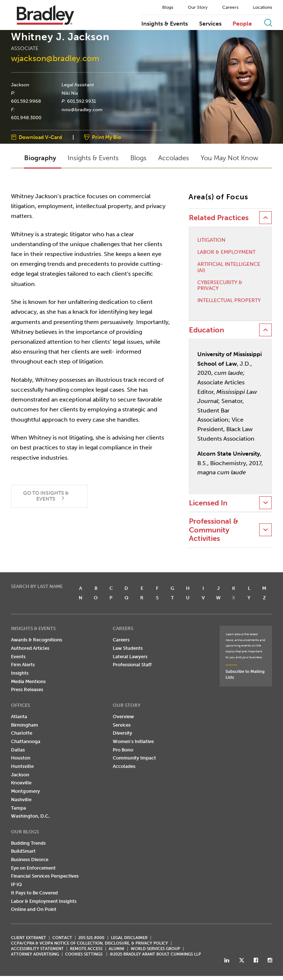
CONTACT (62, 938)
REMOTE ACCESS (86, 949)
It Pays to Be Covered (34, 893)
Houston (21, 758)
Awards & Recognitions (37, 640)
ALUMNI (116, 949)
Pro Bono (123, 750)
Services (210, 24)
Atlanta (19, 717)
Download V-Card (40, 138)
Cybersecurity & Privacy (220, 286)
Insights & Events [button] (93, 158)
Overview (123, 717)
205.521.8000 (91, 938)
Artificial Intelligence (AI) (229, 267)
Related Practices (219, 218)
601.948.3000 (26, 118)
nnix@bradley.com (82, 109)
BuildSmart (23, 851)
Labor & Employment (226, 252)
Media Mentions (28, 681)
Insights (20, 673)
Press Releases (27, 690)
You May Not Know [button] (229, 158)
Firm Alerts (23, 665)
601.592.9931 (81, 101)
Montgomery (25, 791)
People (242, 24)
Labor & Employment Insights (44, 901)
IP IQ (16, 884)
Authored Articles (30, 648)
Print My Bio (107, 138)
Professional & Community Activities (214, 530)
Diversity (122, 733)
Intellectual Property (229, 301)
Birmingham (25, 725)
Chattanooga (26, 741)
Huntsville (22, 766)
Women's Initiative (133, 741)
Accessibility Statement (37, 949)
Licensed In (208, 503)
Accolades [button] (174, 158)
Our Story (198, 7)
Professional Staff (132, 665)
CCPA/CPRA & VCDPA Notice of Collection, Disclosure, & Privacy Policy (90, 943)
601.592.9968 (26, 101)
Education (206, 330)
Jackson (20, 84)
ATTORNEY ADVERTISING (35, 954)
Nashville (21, 800)
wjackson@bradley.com (55, 59)
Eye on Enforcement (33, 868)
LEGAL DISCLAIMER (129, 938)
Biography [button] (40, 158)
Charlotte (22, 733)
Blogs (168, 7)
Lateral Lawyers (130, 657)
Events (18, 657)
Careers (230, 7)
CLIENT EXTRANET (29, 938)
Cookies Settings (84, 954)
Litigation (211, 241)
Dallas (18, 750)
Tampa (18, 808)
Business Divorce (30, 860)
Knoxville (21, 783)
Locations (262, 7)
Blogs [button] (138, 158)
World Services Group (155, 949)
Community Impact (134, 758)
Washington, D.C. (30, 816)
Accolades (124, 766)
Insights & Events (165, 24)
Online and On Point (34, 909)
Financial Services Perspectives (45, 876)
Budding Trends (28, 843)
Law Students (128, 648)
